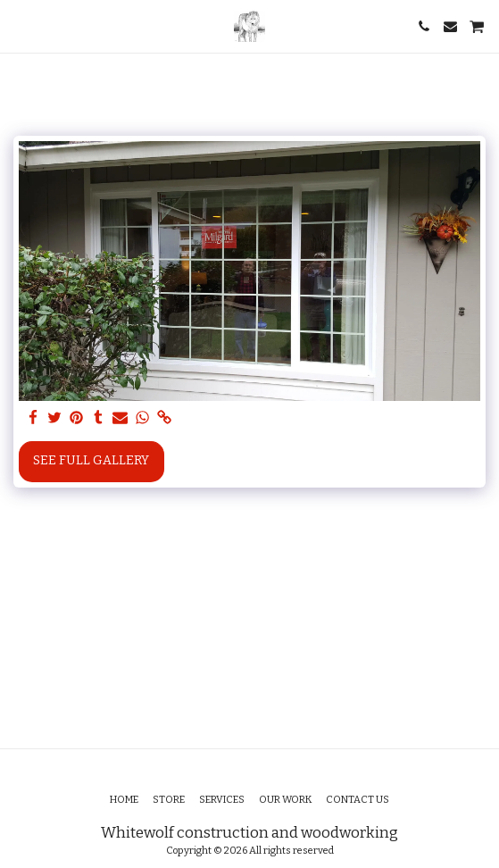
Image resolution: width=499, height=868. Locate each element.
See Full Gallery (91, 460)
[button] (20, 26)
